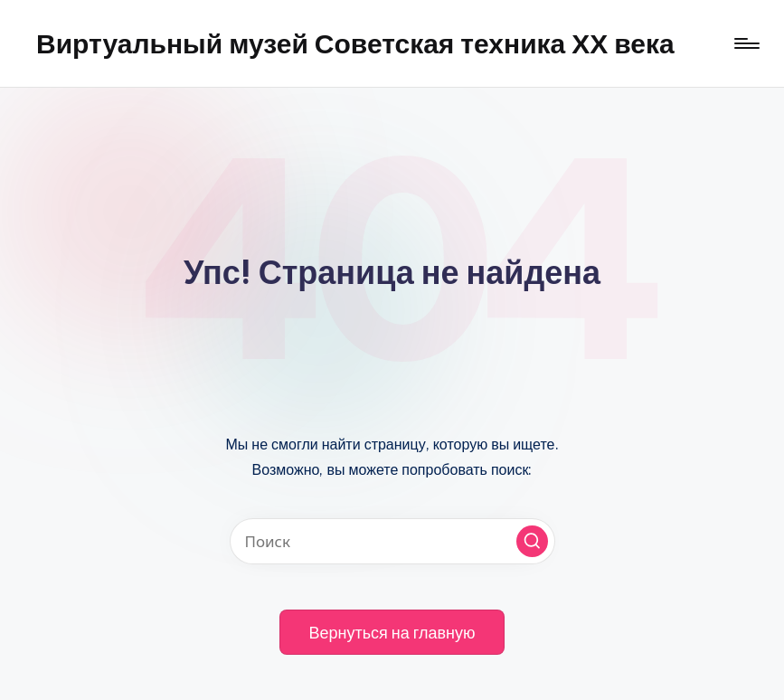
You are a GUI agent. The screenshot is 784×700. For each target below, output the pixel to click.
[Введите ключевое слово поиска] (392, 541)
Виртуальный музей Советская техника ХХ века (355, 43)
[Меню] (746, 43)
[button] (532, 541)
